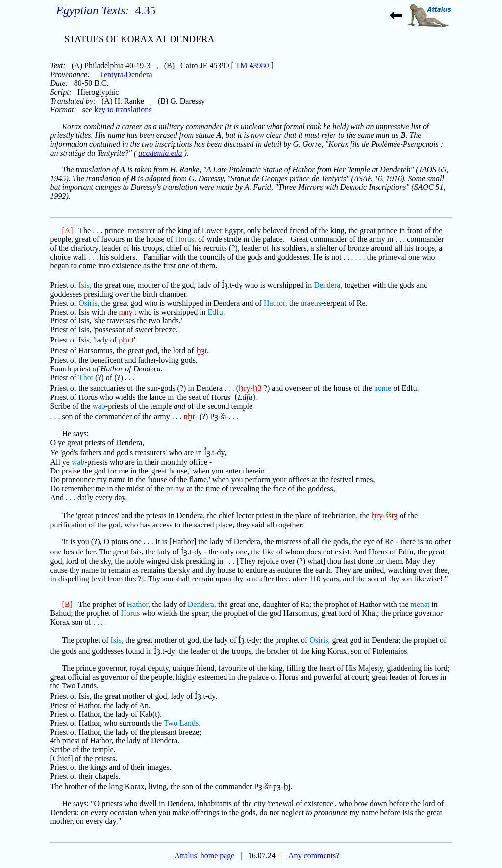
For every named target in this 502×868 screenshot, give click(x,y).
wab (99, 406)
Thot (86, 378)
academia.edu (160, 153)
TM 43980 (252, 66)
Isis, (85, 285)
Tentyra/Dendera (126, 74)
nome (383, 388)
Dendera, (328, 285)
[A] (67, 230)
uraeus (311, 303)
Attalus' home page (205, 855)
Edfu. (216, 312)
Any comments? (314, 855)
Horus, (186, 239)
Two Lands (181, 723)
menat (420, 604)
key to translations (123, 110)
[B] (67, 604)
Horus (130, 613)
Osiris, (89, 303)
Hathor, (276, 303)
